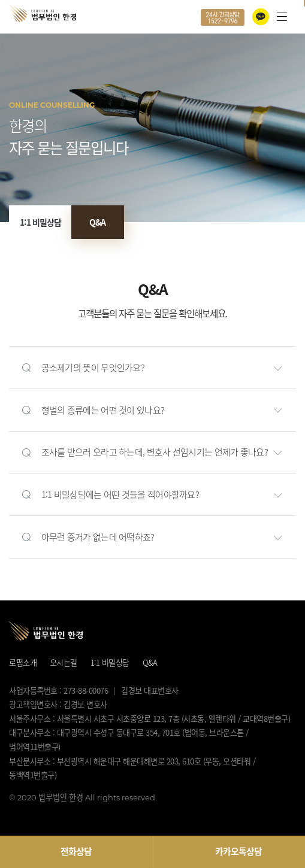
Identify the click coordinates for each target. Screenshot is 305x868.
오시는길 (64, 662)
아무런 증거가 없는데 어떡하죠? (98, 537)
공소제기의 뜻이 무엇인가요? (93, 368)
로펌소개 (23, 662)
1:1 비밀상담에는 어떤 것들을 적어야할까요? (120, 494)
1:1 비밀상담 (40, 222)
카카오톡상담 (238, 851)
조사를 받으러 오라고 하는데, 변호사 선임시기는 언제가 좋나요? (155, 452)
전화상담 (76, 851)
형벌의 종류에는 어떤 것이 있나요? (103, 410)
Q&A (97, 222)
